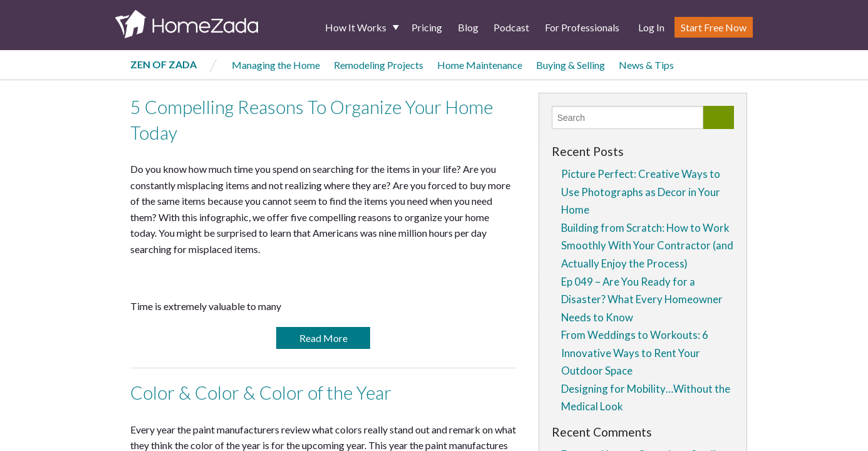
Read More (323, 338)
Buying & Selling (571, 65)
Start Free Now (714, 27)
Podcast (511, 27)
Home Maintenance (480, 65)
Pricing (427, 27)
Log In (651, 27)
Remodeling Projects (379, 65)
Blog (468, 27)
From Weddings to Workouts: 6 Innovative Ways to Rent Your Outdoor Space (635, 353)
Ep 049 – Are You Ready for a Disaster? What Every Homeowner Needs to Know (642, 299)
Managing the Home (276, 65)
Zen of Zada (163, 64)
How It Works (356, 27)
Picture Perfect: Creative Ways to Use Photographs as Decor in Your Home (641, 192)
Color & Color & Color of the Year (261, 393)
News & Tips (646, 65)
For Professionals (582, 27)
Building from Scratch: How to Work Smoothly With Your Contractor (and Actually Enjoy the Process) (647, 246)
